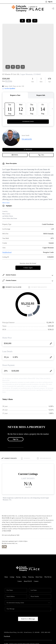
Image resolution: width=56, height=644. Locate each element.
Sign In (49, 2)
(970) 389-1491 (45, 617)
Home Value (39, 562)
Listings (12, 562)
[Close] (52, 626)
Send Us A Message (28, 604)
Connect (36, 566)
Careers (20, 566)
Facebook (7, 621)
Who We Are (48, 562)
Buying (18, 562)
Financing (31, 562)
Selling (24, 562)
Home (6, 562)
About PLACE (28, 566)
